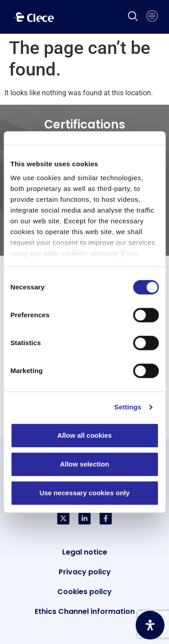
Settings (128, 407)
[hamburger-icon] (152, 17)
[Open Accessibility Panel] (150, 625)
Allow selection (84, 464)
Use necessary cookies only (84, 493)
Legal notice (85, 552)
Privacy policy (85, 572)
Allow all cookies (84, 435)
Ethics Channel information (85, 611)
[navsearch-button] (133, 17)
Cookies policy (84, 592)
